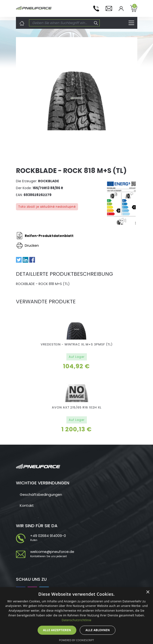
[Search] (61, 23)
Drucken (28, 245)
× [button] (148, 592)
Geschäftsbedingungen (41, 494)
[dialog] (76, 616)
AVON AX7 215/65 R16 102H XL (77, 407)
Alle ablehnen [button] (98, 630)
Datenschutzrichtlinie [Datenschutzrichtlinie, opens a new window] (76, 620)
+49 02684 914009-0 (48, 536)
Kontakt (27, 505)
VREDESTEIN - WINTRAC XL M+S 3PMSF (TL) (77, 344)
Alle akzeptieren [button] (57, 630)
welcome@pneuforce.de (52, 552)
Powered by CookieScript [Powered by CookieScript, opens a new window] (76, 640)
